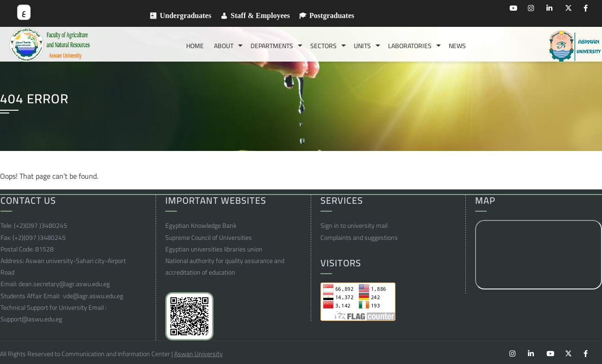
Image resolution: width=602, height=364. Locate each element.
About (224, 46)
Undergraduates (185, 16)
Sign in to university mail (354, 226)
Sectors (323, 46)
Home (195, 46)
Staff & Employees (260, 16)
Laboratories (410, 46)
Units (362, 46)
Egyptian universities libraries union (214, 249)
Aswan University (198, 354)
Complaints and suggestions (359, 238)
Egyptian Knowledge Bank (201, 226)
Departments (272, 46)
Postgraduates (332, 16)
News (457, 46)
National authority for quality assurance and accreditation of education (225, 267)
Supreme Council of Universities (209, 238)
